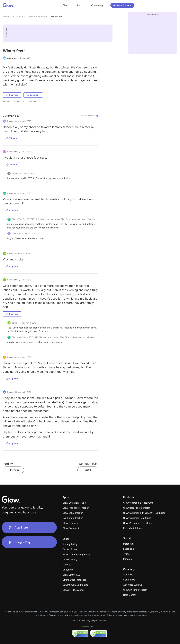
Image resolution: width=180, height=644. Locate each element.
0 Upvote (12, 95)
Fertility (8, 464)
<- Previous (13, 470)
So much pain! (89, 464)
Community (19, 16)
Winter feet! (57, 16)
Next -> (88, 470)
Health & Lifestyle (38, 16)
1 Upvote (12, 138)
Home (6, 16)
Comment (33, 95)
